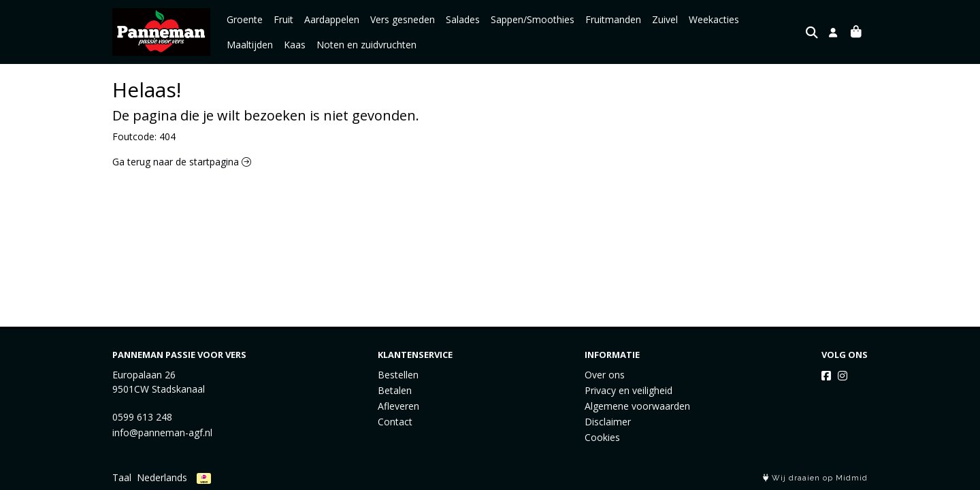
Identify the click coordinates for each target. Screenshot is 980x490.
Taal (122, 477)
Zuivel (665, 19)
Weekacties (714, 19)
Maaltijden (773, 19)
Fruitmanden (613, 19)
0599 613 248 (142, 417)
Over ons (605, 375)
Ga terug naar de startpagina (182, 162)
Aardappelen (332, 19)
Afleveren (398, 406)
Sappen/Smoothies (533, 19)
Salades (463, 19)
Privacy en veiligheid (628, 390)
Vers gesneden (403, 19)
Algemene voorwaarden (637, 406)
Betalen (395, 390)
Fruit (283, 19)
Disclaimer (608, 422)
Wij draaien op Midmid (815, 478)
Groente (245, 19)
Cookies (602, 437)
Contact (395, 422)
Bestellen (398, 375)
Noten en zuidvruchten (309, 45)
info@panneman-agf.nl (162, 432)
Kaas (238, 45)
